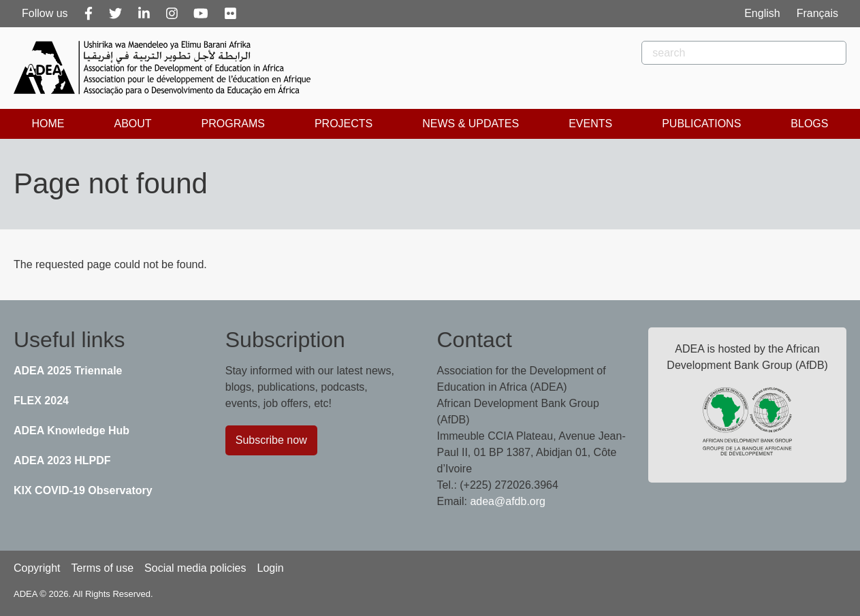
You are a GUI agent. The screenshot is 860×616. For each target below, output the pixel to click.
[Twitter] (115, 14)
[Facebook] (89, 14)
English (762, 13)
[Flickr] (230, 14)
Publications (701, 124)
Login (270, 568)
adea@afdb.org (508, 501)
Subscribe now (271, 440)
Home (48, 124)
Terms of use (102, 568)
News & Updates (471, 124)
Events (590, 124)
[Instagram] (172, 14)
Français (817, 13)
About (132, 124)
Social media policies (195, 568)
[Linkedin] (144, 14)
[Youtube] (201, 14)
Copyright (37, 568)
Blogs (809, 124)
